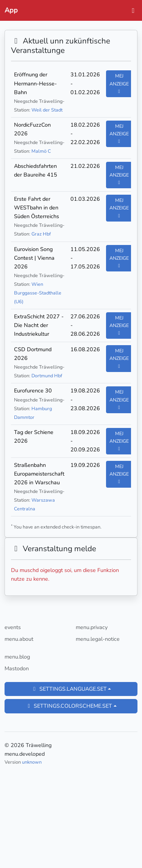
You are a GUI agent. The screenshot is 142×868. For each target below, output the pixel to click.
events (13, 627)
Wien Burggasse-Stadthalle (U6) (38, 293)
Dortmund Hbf (47, 376)
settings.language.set (69, 689)
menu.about (19, 639)
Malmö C (41, 151)
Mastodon (17, 668)
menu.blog (17, 657)
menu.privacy (92, 627)
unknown (32, 762)
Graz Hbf (41, 234)
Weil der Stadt (47, 110)
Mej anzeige (119, 83)
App (11, 10)
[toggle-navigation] (131, 11)
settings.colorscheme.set (69, 706)
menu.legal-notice (98, 639)
